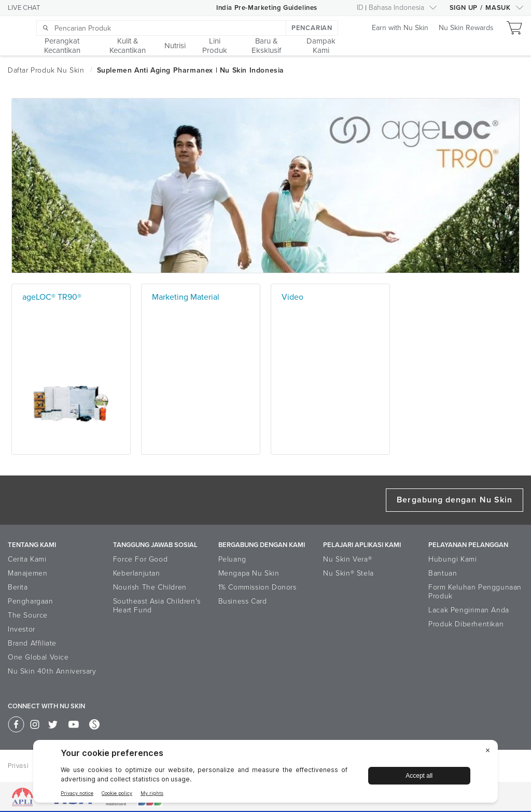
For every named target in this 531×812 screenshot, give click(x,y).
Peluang (232, 559)
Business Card (243, 601)
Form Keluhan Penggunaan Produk (475, 592)
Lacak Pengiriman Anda (469, 610)
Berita (18, 587)
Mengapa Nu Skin (249, 573)
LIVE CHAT (24, 8)
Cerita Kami (27, 559)
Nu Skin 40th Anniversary (52, 671)
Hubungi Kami (452, 559)
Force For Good (140, 559)
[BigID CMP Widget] (265, 774)
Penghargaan (31, 601)
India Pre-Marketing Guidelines (267, 8)
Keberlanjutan (137, 573)
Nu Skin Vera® (347, 559)
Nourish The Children (150, 587)
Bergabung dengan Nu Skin (455, 500)
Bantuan (443, 573)
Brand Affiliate (32, 643)
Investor (22, 629)
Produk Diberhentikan (466, 624)
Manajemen (27, 573)
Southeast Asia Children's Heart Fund (157, 606)
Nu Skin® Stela (348, 573)
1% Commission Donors (257, 587)
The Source (28, 615)
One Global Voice (38, 657)
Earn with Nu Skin (400, 28)
